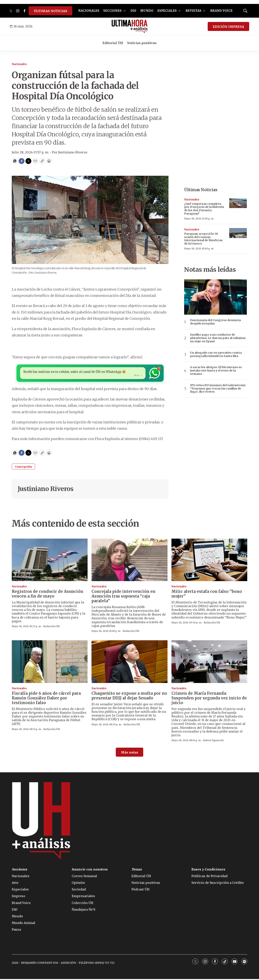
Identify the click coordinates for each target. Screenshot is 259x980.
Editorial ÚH (113, 43)
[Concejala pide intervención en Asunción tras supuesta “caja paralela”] (129, 561)
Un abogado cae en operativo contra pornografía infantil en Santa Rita (216, 354)
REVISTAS (193, 11)
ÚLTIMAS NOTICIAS (50, 11)
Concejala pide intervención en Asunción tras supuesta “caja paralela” (123, 597)
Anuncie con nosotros (90, 870)
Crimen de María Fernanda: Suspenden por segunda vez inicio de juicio (209, 699)
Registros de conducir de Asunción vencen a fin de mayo (48, 595)
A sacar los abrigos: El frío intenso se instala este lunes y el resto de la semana (216, 370)
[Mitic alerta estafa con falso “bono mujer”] (209, 561)
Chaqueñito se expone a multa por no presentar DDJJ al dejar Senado (129, 696)
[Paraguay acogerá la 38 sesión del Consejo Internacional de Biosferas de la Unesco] (238, 233)
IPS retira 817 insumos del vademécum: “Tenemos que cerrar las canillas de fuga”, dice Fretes (218, 389)
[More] (125, 11)
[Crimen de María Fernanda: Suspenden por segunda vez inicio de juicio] (209, 663)
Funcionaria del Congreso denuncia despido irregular (215, 322)
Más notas (129, 753)
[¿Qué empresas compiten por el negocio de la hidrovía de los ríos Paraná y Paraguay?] (238, 203)
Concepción (23, 468)
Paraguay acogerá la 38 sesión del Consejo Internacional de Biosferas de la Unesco (203, 239)
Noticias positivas (142, 43)
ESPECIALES (167, 11)
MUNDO (147, 11)
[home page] (130, 26)
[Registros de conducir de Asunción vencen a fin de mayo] (50, 561)
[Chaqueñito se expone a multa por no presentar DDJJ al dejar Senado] (129, 663)
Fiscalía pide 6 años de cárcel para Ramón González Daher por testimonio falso (46, 699)
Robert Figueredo (214, 741)
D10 (133, 11)
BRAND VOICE (221, 11)
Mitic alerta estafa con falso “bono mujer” (207, 595)
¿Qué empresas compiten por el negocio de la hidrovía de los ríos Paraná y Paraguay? (204, 209)
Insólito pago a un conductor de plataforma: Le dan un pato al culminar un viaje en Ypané (218, 338)
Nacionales (19, 64)
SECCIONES (112, 11)
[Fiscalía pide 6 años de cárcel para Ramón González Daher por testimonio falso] (50, 663)
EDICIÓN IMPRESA (228, 27)
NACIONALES (89, 11)
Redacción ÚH (52, 627)
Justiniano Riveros (45, 490)
